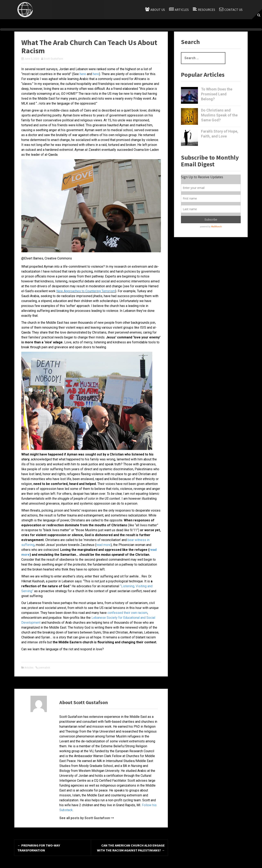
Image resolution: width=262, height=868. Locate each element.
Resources (207, 10)
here (82, 74)
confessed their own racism (127, 613)
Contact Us (233, 10)
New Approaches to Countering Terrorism (86, 291)
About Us (158, 10)
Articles (182, 10)
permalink (44, 668)
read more (103, 545)
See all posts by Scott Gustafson (85, 818)
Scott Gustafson (53, 59)
